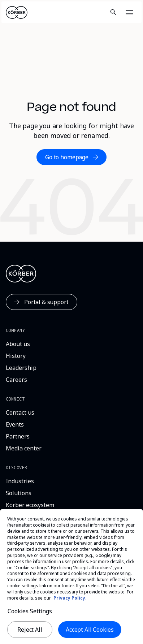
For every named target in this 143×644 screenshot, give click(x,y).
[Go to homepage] (71, 157)
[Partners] (18, 436)
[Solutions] (19, 493)
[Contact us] (20, 413)
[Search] (113, 12)
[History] (16, 356)
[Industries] (20, 481)
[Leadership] (21, 368)
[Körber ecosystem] (30, 505)
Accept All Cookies (90, 633)
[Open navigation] (129, 12)
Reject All (30, 633)
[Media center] (24, 448)
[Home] (17, 12)
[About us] (18, 344)
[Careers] (16, 380)
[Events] (15, 425)
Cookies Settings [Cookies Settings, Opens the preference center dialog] (30, 614)
